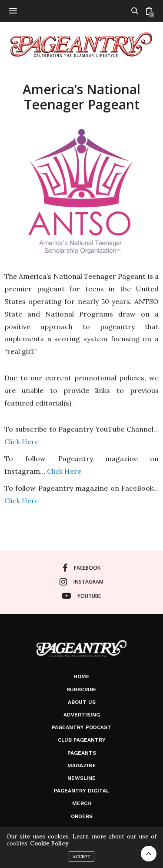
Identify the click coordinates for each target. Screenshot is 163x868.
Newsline (81, 778)
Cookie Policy (49, 843)
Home (81, 677)
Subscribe (81, 690)
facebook (81, 568)
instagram (81, 582)
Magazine (82, 766)
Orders (82, 816)
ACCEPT (81, 856)
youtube (81, 596)
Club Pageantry (82, 740)
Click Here (22, 442)
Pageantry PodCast (81, 727)
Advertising (82, 715)
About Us (82, 702)
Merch (82, 803)
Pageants (82, 753)
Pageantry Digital (81, 791)
